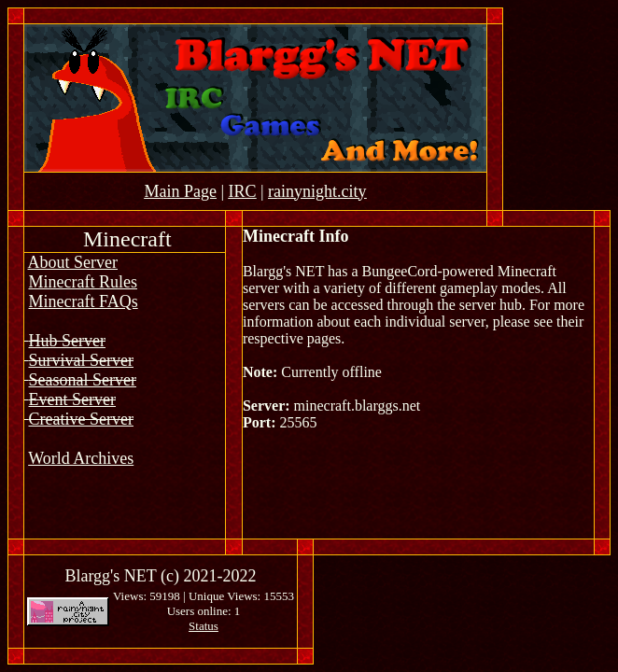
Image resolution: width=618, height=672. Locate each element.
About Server (73, 262)
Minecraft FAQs (84, 301)
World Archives (81, 458)
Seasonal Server (83, 380)
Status (204, 626)
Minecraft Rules (83, 282)
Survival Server (81, 360)
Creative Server (81, 419)
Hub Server (67, 341)
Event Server (72, 399)
